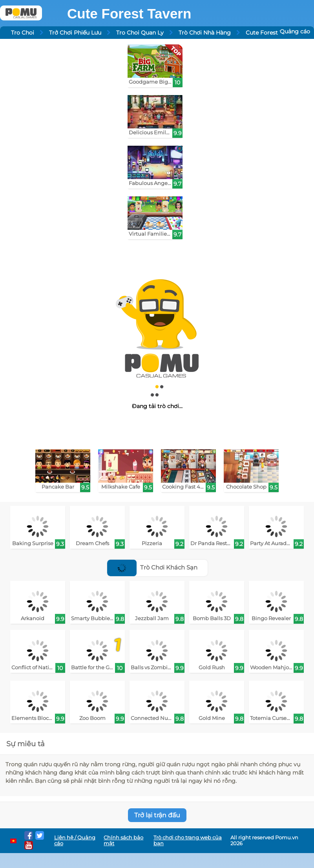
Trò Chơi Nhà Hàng (205, 33)
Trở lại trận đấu (157, 815)
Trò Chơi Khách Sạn (152, 567)
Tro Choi (23, 33)
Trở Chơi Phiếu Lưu (75, 33)
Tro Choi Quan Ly (140, 33)
